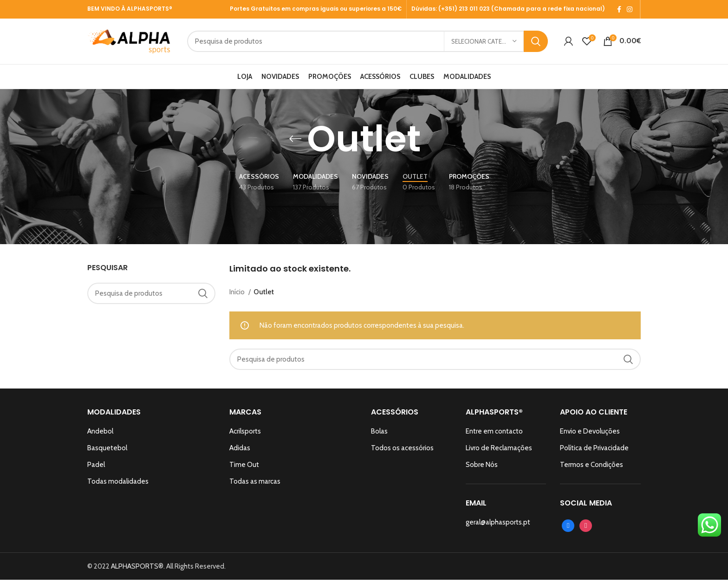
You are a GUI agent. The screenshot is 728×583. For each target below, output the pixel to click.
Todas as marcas (255, 485)
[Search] (393, 43)
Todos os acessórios (402, 451)
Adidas (240, 451)
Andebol (100, 434)
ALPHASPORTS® (137, 570)
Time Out (244, 468)
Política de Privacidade (594, 451)
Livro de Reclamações (499, 451)
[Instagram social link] (630, 9)
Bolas (379, 434)
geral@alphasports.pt (498, 525)
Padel (96, 468)
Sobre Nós (482, 468)
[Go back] (295, 142)
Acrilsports (245, 434)
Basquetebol (107, 451)
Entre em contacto (494, 434)
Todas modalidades (118, 485)
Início (238, 295)
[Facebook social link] (619, 9)
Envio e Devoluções (590, 434)
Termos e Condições (591, 468)
